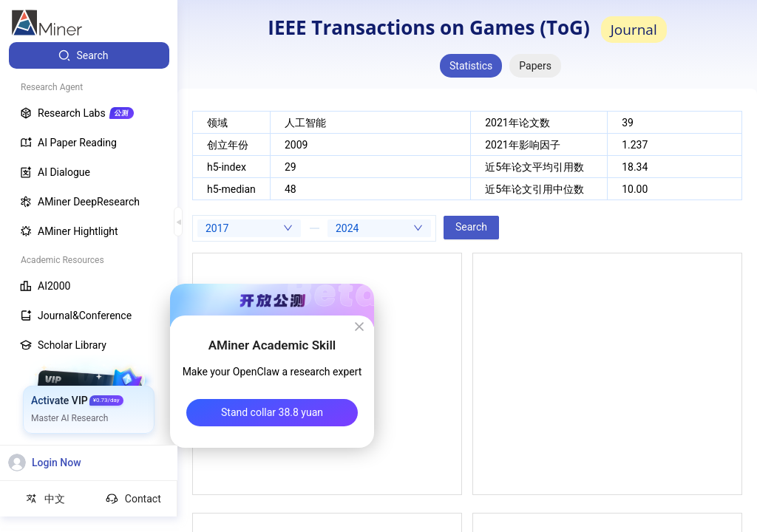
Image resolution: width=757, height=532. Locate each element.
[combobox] (249, 228)
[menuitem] (89, 55)
